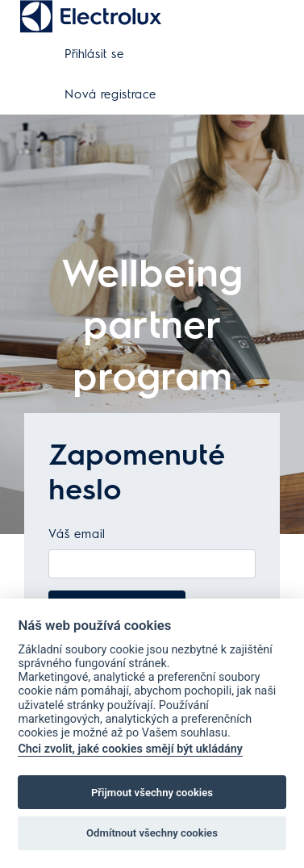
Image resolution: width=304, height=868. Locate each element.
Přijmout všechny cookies (152, 793)
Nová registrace (110, 94)
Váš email (77, 534)
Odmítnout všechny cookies (152, 833)
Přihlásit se (94, 54)
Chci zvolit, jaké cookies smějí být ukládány (130, 749)
